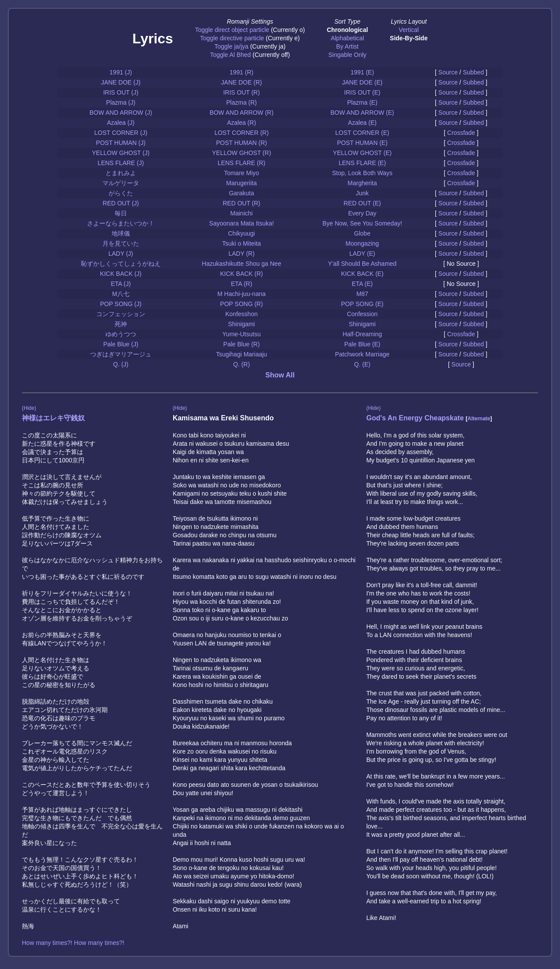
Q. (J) (121, 364)
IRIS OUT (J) (121, 92)
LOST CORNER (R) (241, 133)
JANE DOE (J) (121, 82)
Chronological (347, 30)
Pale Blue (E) (362, 344)
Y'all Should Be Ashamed (362, 264)
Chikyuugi (241, 233)
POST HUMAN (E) (362, 143)
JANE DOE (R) (241, 82)
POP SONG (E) (362, 304)
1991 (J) (121, 72)
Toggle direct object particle (232, 30)
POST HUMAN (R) (241, 143)
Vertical (409, 30)
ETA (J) (121, 284)
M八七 (121, 294)
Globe (362, 233)
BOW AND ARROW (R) (241, 113)
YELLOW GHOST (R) (241, 153)
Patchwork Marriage (362, 354)
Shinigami (241, 324)
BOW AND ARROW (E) (362, 113)
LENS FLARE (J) (121, 163)
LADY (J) (121, 254)
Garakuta (241, 193)
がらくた (121, 193)
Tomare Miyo (241, 173)
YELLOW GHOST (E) (362, 153)
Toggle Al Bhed (230, 55)
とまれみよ (121, 173)
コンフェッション (121, 314)
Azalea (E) (362, 123)
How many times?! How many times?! (73, 943)
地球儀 (121, 233)
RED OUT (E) (362, 203)
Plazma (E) (362, 102)
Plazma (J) (121, 102)
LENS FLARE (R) (242, 163)
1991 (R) (241, 72)
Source (448, 72)
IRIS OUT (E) (362, 92)
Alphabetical (347, 38)
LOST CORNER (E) (362, 133)
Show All (280, 375)
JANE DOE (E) (362, 82)
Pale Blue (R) (241, 344)
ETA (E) (362, 284)
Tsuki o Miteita (242, 243)
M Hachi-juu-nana (242, 294)
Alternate (479, 419)
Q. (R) (241, 364)
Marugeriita (241, 183)
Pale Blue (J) (121, 344)
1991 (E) (362, 72)
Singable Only (347, 55)
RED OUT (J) (121, 203)
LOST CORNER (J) (121, 133)
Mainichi (241, 213)
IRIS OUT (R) (241, 92)
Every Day (362, 213)
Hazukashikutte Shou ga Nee (241, 264)
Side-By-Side (409, 38)
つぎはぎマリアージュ (121, 354)
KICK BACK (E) (362, 274)
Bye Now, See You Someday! (362, 223)
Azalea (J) (121, 123)
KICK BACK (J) (121, 274)
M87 (362, 294)
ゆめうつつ (121, 334)
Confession (362, 314)
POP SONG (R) (241, 304)
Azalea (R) (241, 123)
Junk (362, 193)
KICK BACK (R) (241, 274)
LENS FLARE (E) (362, 163)
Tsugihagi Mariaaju (242, 354)
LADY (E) (362, 254)
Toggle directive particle (232, 38)
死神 (121, 324)
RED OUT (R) (241, 203)
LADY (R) (241, 254)
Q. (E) (362, 364)
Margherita (362, 183)
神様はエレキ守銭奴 (53, 418)
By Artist (347, 46)
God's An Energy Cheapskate (415, 418)
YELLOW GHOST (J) (121, 153)
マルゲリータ (121, 183)
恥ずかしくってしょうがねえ (121, 264)
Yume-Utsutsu (241, 334)
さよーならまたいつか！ (121, 223)
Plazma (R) (241, 102)
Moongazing (362, 243)
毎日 (121, 213)
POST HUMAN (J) (121, 143)
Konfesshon (241, 314)
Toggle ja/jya (231, 46)
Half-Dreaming (362, 334)
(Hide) (29, 408)
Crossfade (461, 133)
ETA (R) (242, 284)
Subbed (473, 72)
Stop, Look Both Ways (362, 173)
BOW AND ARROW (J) (121, 113)
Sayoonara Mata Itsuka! (241, 223)
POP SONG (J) (121, 304)
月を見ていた (121, 243)
